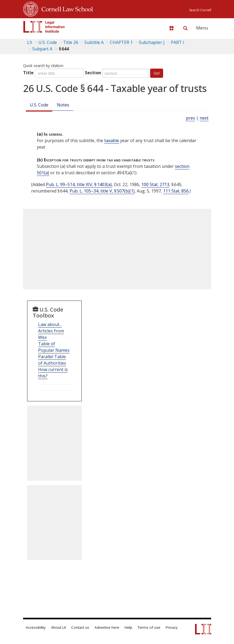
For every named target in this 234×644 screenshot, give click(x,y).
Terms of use (149, 627)
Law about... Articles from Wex (51, 331)
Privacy (172, 627)
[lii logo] (44, 27)
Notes (63, 105)
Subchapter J (152, 42)
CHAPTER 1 (121, 42)
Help (128, 627)
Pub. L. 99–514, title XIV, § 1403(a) (79, 184)
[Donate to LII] (171, 28)
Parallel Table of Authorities (52, 360)
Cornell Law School (66, 8)
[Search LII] (185, 28)
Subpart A (42, 49)
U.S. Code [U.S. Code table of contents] (48, 42)
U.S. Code (39, 105)
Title (28, 73)
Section (93, 73)
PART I (178, 42)
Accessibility (36, 627)
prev (190, 118)
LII (30, 42)
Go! (157, 73)
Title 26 (71, 42)
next (204, 118)
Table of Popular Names (54, 347)
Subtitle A (94, 42)
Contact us (80, 627)
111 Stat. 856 (176, 191)
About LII (58, 627)
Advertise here (107, 627)
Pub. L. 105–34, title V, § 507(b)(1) (102, 191)
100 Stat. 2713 (155, 184)
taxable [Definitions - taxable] (112, 140)
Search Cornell (200, 10)
